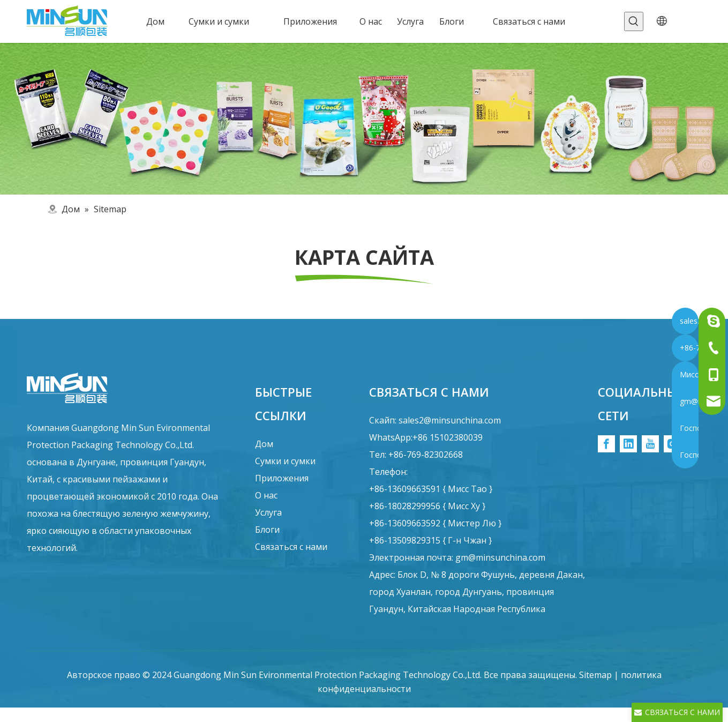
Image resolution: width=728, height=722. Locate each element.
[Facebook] (606, 444)
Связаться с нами (291, 547)
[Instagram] (672, 444)
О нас (266, 495)
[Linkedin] (628, 444)
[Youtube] (650, 444)
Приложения (282, 478)
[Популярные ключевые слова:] (634, 21)
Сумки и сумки (285, 461)
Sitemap (595, 675)
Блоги (267, 530)
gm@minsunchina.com (500, 557)
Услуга (268, 512)
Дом (264, 444)
